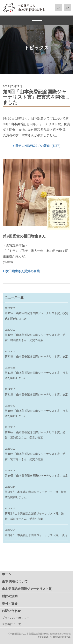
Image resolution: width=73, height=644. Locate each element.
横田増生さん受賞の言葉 (23, 271)
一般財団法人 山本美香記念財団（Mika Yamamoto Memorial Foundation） (36, 8)
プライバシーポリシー (16, 618)
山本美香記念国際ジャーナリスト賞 (27, 589)
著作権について (11, 624)
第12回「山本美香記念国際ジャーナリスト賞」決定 (36, 356)
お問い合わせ (11, 611)
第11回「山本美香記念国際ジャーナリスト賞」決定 (36, 394)
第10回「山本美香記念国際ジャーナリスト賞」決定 (36, 476)
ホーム (7, 574)
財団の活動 (10, 596)
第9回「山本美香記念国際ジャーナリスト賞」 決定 (36, 535)
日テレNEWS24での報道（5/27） (39, 146)
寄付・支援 (10, 604)
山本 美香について (15, 581)
